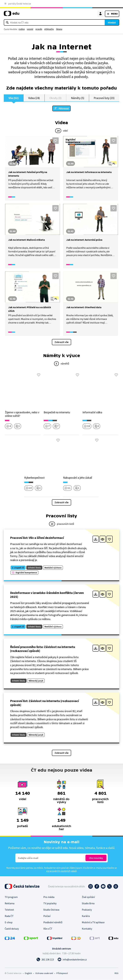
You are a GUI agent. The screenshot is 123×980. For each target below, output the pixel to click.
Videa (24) (34, 98)
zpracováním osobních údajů (61, 871)
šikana (59, 29)
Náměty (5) (78, 98)
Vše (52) (14, 98)
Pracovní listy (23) (104, 98)
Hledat (112, 22)
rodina (22, 29)
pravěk (39, 29)
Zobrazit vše (61, 342)
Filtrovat (64, 109)
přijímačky (49, 29)
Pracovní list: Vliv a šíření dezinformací (37, 538)
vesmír (30, 29)
